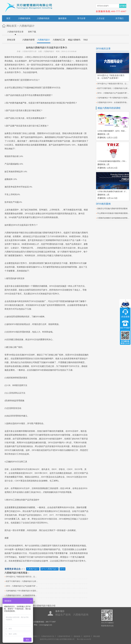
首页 (8, 18)
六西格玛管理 (28, 40)
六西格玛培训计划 (47, 636)
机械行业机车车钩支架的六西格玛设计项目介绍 (34, 606)
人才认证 (100, 18)
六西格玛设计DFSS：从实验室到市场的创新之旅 (22, 595)
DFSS (79, 69)
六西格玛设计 (27, 26)
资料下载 (32, 32)
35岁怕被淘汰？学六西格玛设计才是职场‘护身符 (22, 591)
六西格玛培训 (43, 18)
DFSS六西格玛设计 (49, 569)
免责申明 (87, 636)
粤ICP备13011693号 (84, 639)
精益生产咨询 (63, 615)
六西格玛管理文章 (15, 32)
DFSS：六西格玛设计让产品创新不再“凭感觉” (22, 586)
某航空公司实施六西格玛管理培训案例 (112, 209)
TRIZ (86, 40)
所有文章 (11, 40)
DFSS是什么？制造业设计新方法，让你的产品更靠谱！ (22, 577)
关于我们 (119, 18)
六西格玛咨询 (24, 18)
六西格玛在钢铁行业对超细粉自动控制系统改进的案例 (113, 218)
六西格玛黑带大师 (29, 51)
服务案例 (62, 18)
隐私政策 (77, 636)
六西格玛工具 (59, 40)
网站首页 (12, 26)
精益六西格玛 (74, 40)
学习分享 (81, 18)
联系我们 (34, 636)
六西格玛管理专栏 (64, 636)
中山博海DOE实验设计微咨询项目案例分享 (113, 213)
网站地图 (97, 636)
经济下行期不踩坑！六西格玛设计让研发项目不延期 (22, 581)
